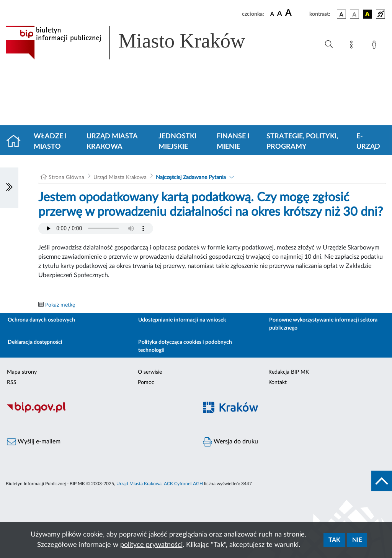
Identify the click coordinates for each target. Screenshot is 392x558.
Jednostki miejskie (177, 142)
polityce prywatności (151, 545)
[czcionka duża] (296, 13)
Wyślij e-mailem (34, 442)
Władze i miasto (50, 142)
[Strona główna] (17, 142)
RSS (12, 382)
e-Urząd (368, 142)
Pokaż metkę (60, 305)
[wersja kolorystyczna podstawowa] (341, 14)
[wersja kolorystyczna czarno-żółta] (367, 14)
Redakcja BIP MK (289, 372)
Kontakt (278, 382)
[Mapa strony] (353, 46)
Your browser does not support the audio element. (96, 228)
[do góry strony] (382, 481)
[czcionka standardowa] (272, 14)
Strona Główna (66, 177)
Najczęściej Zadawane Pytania (191, 177)
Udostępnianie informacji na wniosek (182, 320)
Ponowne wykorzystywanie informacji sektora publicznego (323, 324)
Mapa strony (22, 372)
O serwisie (150, 372)
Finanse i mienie (233, 142)
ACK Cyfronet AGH (183, 484)
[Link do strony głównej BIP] (136, 43)
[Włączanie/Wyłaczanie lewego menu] (9, 188)
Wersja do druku (230, 442)
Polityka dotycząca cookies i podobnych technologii (185, 346)
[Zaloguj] (376, 46)
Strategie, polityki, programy (302, 142)
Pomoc (146, 382)
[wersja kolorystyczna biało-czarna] (354, 14)
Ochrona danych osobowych (41, 320)
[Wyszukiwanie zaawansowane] (329, 44)
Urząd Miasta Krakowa (112, 142)
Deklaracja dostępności (35, 342)
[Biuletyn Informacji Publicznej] (98, 412)
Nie (357, 540)
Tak (334, 540)
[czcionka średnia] (280, 14)
